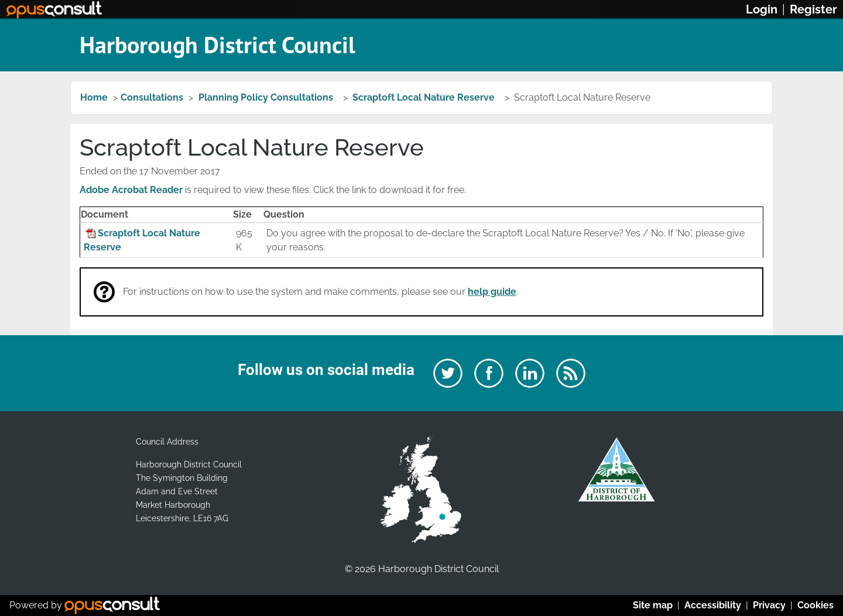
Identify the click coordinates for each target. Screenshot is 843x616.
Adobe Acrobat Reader (131, 190)
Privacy (769, 605)
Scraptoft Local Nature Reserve (425, 97)
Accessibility (713, 605)
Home (94, 97)
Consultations (152, 97)
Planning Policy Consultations (267, 97)
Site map (653, 605)
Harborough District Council (217, 44)
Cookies (815, 605)
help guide (492, 292)
